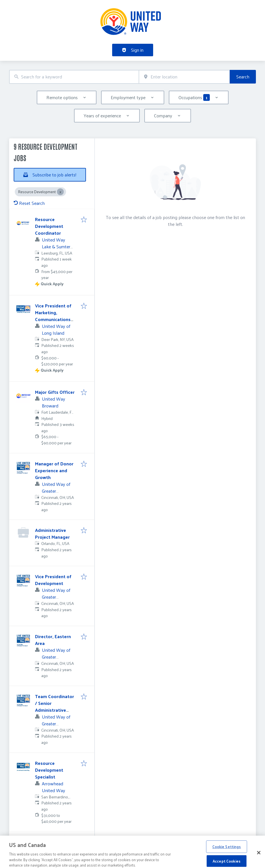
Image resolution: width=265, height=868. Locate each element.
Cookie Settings (227, 854)
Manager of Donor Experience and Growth (54, 470)
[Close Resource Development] (60, 192)
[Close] (259, 860)
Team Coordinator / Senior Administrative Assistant (55, 706)
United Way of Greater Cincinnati (56, 491)
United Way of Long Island (56, 329)
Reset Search (29, 203)
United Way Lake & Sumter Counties (56, 246)
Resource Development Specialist (49, 770)
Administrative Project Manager (52, 533)
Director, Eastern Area (53, 640)
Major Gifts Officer (55, 392)
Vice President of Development (53, 580)
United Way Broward (54, 402)
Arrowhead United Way (54, 787)
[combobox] (74, 77)
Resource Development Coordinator (49, 226)
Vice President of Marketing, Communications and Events (53, 316)
